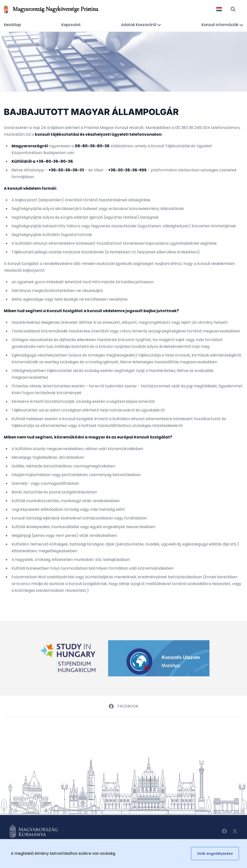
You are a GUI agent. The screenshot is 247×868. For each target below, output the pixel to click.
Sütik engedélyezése (215, 854)
